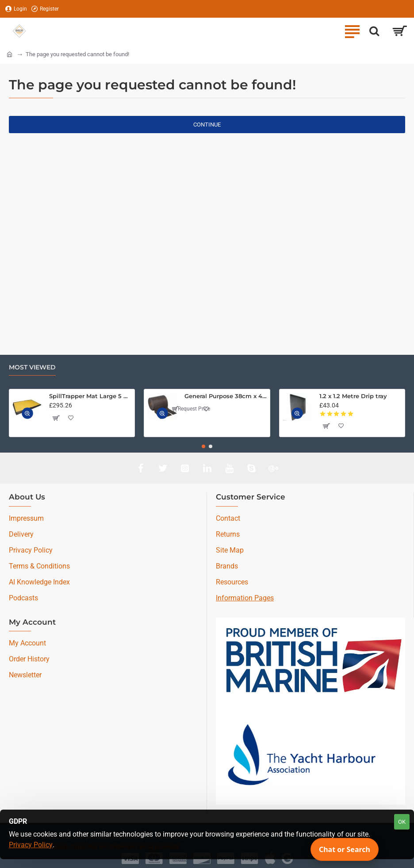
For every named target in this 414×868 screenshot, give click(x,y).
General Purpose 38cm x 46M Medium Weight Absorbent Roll (226, 396)
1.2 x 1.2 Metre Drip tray (353, 396)
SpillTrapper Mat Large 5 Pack (90, 396)
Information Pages (245, 598)
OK (402, 822)
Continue (207, 125)
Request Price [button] (191, 409)
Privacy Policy (31, 845)
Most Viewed (32, 367)
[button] (27, 413)
